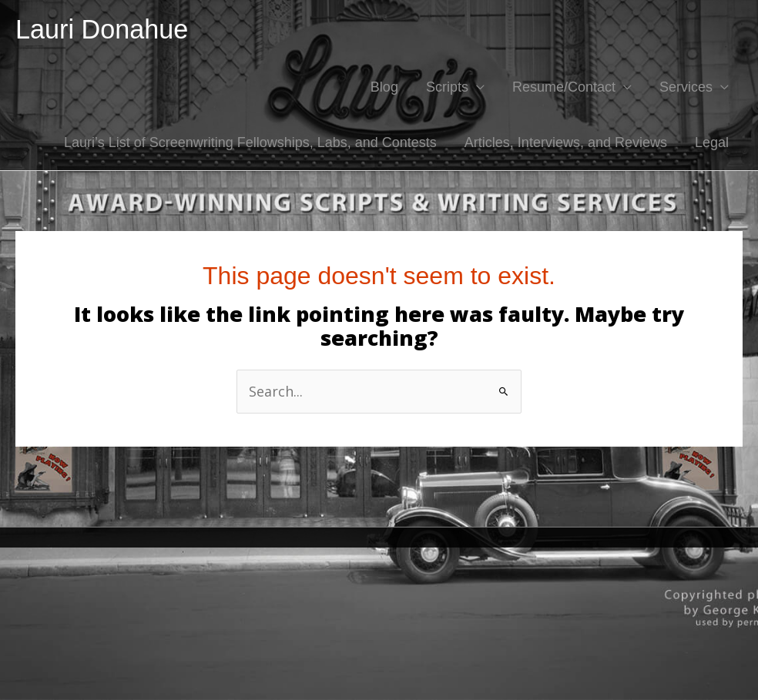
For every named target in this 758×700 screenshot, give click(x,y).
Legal (712, 142)
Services (686, 87)
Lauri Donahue (102, 29)
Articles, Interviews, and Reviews (566, 142)
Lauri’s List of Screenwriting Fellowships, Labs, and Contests (250, 142)
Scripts (447, 87)
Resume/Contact (564, 87)
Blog (384, 87)
